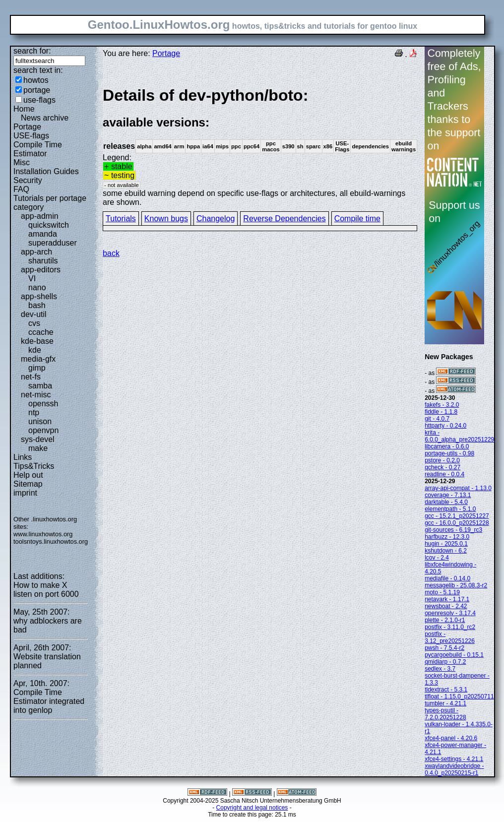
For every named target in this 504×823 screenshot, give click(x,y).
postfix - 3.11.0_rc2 (450, 627)
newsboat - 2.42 (446, 606)
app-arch (36, 252)
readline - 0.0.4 (444, 474)
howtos (36, 80)
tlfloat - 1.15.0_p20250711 (459, 696)
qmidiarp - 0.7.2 (445, 662)
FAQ (21, 189)
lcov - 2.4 (437, 558)
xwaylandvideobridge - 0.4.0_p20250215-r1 (454, 769)
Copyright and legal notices (252, 808)
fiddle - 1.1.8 (441, 412)
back (111, 253)
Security (28, 180)
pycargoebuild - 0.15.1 (454, 655)
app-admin (40, 216)
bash (37, 305)
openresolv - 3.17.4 (450, 613)
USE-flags (31, 136)
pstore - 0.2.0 (442, 460)
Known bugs (166, 219)
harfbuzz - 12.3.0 (447, 537)
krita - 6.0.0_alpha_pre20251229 (459, 436)
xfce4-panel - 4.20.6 (451, 738)
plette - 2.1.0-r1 (445, 620)
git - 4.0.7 (437, 419)
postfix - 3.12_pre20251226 (450, 637)
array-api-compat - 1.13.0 (458, 488)
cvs (34, 323)
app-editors (41, 270)
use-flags (39, 100)
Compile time (357, 219)
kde (35, 350)
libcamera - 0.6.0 (447, 446)
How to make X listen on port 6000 (46, 590)
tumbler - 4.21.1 (445, 703)
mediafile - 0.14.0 (447, 578)
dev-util (34, 314)
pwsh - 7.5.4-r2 (444, 648)
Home (24, 109)
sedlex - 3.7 (440, 669)
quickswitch (49, 225)
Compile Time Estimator (38, 149)
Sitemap (28, 484)
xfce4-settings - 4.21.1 (454, 759)
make (38, 448)
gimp (37, 368)
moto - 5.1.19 (442, 592)
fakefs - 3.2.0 (442, 405)
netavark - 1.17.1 (447, 599)
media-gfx (38, 359)
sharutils (43, 261)
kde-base (37, 341)
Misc (22, 162)
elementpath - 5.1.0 (450, 509)
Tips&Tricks (34, 466)
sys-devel (38, 439)
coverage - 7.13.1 (448, 495)
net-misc (36, 395)
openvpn (43, 430)
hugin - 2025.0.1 (446, 544)
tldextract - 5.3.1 (446, 690)
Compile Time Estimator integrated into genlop (49, 701)
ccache (41, 332)
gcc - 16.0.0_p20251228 (457, 523)
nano (37, 287)
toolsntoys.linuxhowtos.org (51, 541)
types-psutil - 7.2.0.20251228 (445, 714)
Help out (28, 475)
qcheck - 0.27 (442, 467)
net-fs (31, 377)
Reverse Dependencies (284, 219)
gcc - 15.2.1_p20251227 (457, 516)
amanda (43, 234)
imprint (25, 493)
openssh (43, 404)
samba (40, 386)
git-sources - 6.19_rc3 (453, 530)
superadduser (53, 243)
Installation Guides (46, 171)
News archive (45, 118)
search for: (32, 51)
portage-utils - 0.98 (449, 453)
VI (32, 279)
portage (37, 90)
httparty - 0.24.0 (445, 426)
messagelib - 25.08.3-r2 (456, 585)
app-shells (39, 296)
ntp (34, 412)
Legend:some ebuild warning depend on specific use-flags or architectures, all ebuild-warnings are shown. (260, 146)
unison (40, 421)
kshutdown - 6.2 (446, 551)
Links (23, 457)
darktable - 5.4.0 (446, 502)
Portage (27, 127)
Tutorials (121, 219)
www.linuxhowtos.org (43, 534)
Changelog (216, 219)
